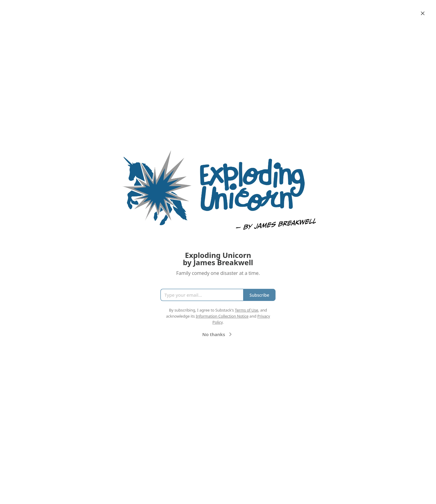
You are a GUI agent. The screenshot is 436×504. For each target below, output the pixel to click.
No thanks (218, 334)
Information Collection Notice (222, 316)
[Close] (423, 13)
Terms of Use (247, 310)
